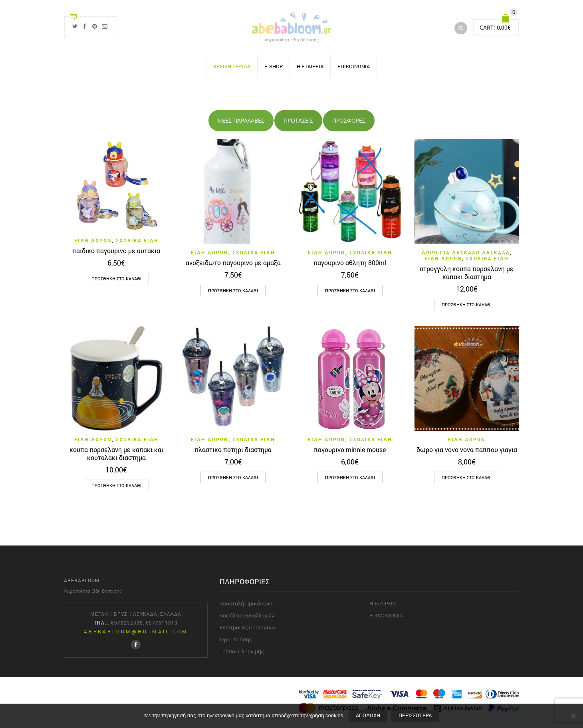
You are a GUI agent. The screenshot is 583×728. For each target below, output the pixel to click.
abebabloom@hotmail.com (136, 631)
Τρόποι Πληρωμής (242, 651)
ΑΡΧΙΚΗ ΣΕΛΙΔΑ (232, 66)
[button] (116, 279)
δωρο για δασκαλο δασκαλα (466, 252)
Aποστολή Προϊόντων (246, 603)
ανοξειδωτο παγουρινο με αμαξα (233, 262)
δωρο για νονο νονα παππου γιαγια (467, 449)
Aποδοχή (368, 715)
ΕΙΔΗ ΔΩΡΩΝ (93, 240)
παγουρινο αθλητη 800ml (350, 262)
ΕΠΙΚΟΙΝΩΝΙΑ (354, 66)
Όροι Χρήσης (236, 639)
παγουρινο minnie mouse (350, 449)
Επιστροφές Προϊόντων (248, 627)
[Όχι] (573, 716)
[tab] (241, 121)
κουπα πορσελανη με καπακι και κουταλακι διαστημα (116, 453)
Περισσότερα (415, 715)
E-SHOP (274, 66)
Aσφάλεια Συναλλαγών (247, 615)
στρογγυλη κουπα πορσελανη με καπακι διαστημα (467, 272)
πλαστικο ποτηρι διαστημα (233, 449)
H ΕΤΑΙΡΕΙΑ (310, 66)
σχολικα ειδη (137, 240)
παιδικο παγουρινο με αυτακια (116, 251)
